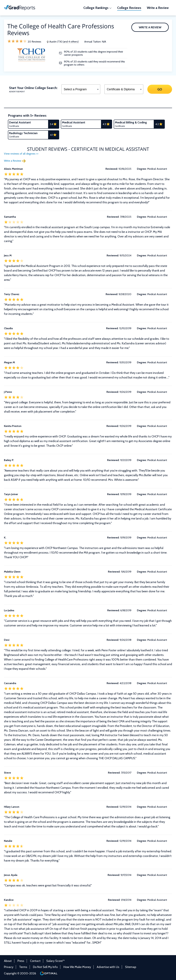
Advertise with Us (108, 967)
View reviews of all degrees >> (21, 154)
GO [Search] (160, 89)
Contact (35, 961)
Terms (23, 967)
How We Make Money (77, 967)
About (8, 961)
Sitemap (131, 967)
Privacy (9, 967)
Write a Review (150, 27)
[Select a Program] (81, 89)
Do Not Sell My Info (45, 967)
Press (21, 961)
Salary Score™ (56, 961)
